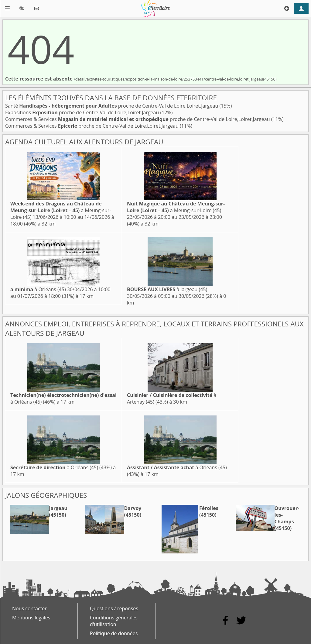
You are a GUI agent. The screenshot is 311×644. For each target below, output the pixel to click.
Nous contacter (29, 608)
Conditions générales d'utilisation (114, 621)
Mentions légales (31, 618)
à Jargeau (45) (167, 289)
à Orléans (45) (38, 289)
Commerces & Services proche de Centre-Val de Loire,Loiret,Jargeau (138, 119)
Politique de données (114, 633)
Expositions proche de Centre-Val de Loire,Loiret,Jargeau (83, 112)
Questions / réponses (114, 608)
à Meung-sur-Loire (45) (61, 210)
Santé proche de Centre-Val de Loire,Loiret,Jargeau (112, 106)
